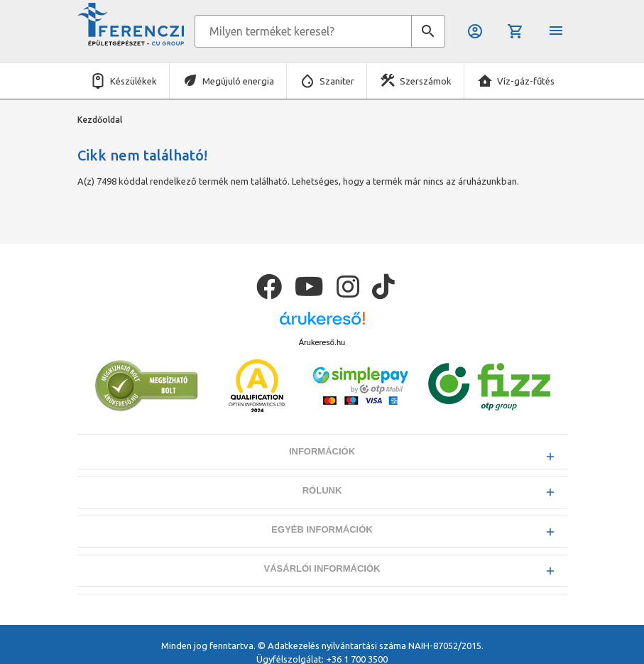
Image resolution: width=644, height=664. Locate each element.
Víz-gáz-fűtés (526, 81)
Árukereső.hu (322, 342)
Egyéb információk (322, 529)
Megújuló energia (238, 81)
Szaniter (337, 81)
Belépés (475, 31)
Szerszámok (426, 81)
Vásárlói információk (322, 568)
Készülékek (133, 81)
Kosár (515, 31)
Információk (322, 451)
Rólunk (322, 490)
